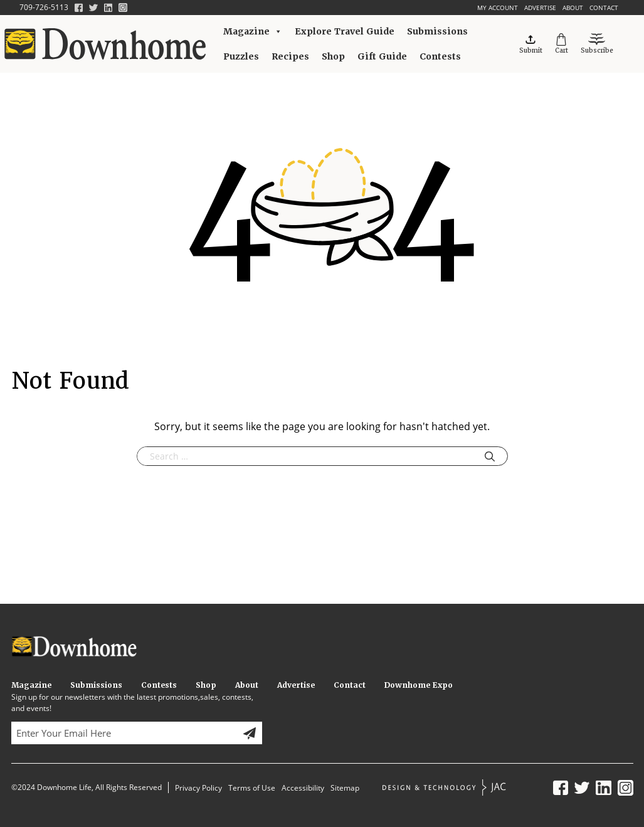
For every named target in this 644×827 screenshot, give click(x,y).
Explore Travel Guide (345, 31)
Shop (333, 56)
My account (498, 8)
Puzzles (241, 56)
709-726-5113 (44, 7)
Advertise (540, 8)
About (573, 8)
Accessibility (303, 788)
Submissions (437, 31)
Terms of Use (252, 788)
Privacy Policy (198, 788)
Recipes (290, 56)
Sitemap (345, 788)
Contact (604, 8)
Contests (440, 56)
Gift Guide (382, 56)
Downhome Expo (419, 685)
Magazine (253, 31)
